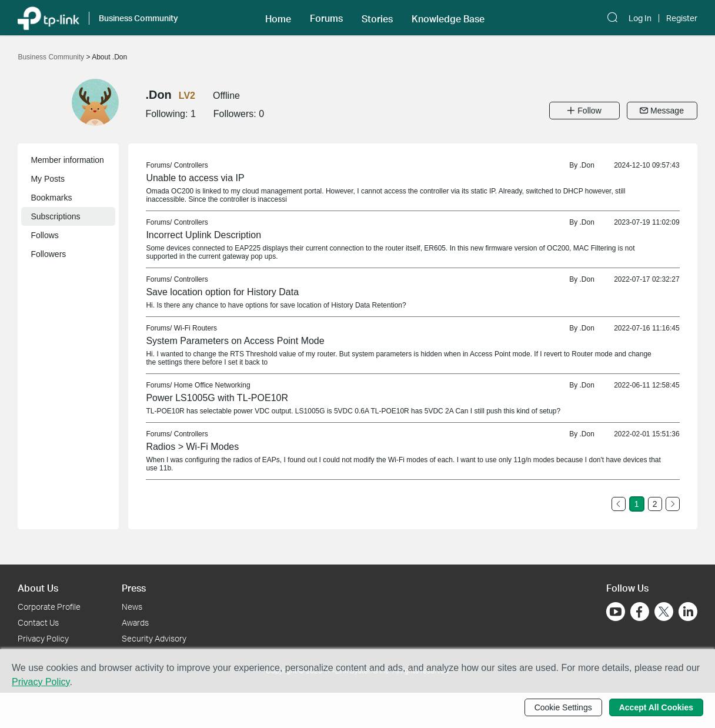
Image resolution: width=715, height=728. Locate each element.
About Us (38, 588)
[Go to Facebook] (640, 612)
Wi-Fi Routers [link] (196, 328)
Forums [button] (326, 18)
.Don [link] (587, 165)
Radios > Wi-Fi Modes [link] (192, 447)
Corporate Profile (49, 607)
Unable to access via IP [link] (195, 178)
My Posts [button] (48, 179)
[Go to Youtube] (616, 612)
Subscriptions (55, 216)
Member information (67, 160)
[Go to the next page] (673, 504)
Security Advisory (154, 638)
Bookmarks (51, 198)
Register (682, 18)
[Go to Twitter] (664, 613)
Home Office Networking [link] (212, 385)
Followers (48, 254)
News (132, 607)
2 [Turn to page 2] (655, 504)
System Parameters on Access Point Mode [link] (235, 341)
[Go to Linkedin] (688, 612)
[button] (278, 18)
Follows (44, 235)
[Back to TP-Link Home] (48, 17)
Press (134, 588)
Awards (135, 622)
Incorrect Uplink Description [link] (203, 235)
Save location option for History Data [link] (222, 292)
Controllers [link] (191, 165)
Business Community (52, 57)
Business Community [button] (138, 18)
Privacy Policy (43, 638)
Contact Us (38, 622)
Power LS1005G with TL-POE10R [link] (217, 398)
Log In (640, 18)
